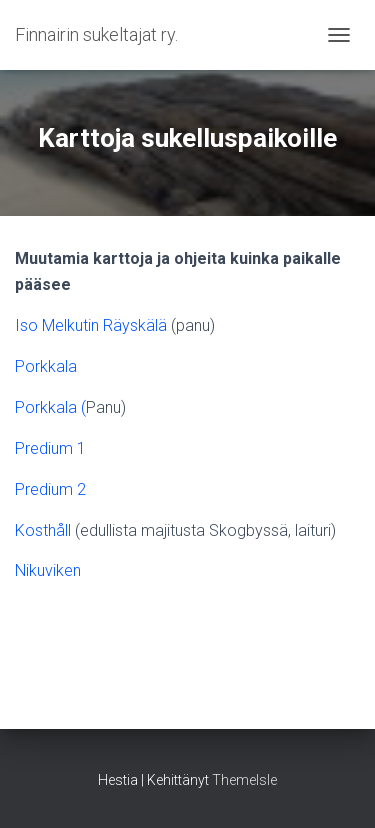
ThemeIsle (244, 780)
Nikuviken (48, 570)
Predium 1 (50, 448)
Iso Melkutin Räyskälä (91, 325)
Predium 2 (50, 489)
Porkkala (46, 366)
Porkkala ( (50, 407)
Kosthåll (43, 530)
